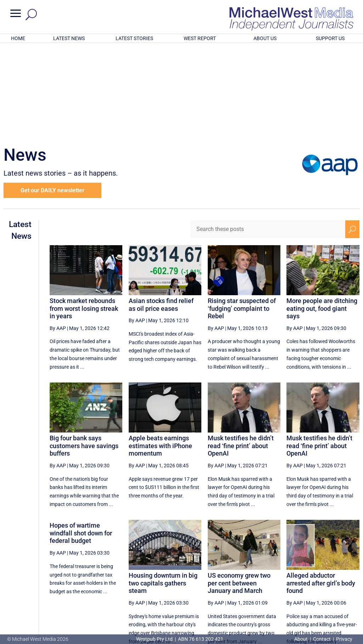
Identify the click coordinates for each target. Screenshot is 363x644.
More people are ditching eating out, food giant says (322, 215)
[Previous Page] (196, 578)
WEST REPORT (200, 38)
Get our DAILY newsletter (52, 97)
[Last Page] (351, 578)
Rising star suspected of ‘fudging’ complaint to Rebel (242, 215)
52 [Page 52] (284, 578)
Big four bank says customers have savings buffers (84, 353)
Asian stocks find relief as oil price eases (161, 212)
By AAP (58, 235)
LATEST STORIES (134, 38)
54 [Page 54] (319, 578)
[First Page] (180, 578)
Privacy (344, 639)
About (301, 639)
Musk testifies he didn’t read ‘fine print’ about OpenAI (241, 353)
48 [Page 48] (212, 578)
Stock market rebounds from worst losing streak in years (84, 215)
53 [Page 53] (301, 578)
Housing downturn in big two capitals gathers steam (163, 490)
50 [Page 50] (247, 578)
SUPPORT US (330, 38)
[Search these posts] (268, 136)
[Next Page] (336, 578)
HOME (18, 38)
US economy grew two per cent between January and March (239, 490)
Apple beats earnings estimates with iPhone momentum (160, 353)
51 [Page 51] (266, 578)
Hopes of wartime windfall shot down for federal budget (81, 440)
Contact (322, 639)
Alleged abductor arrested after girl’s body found (321, 490)
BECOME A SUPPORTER (328, 602)
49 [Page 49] (230, 578)
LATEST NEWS (69, 38)
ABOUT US (265, 38)
